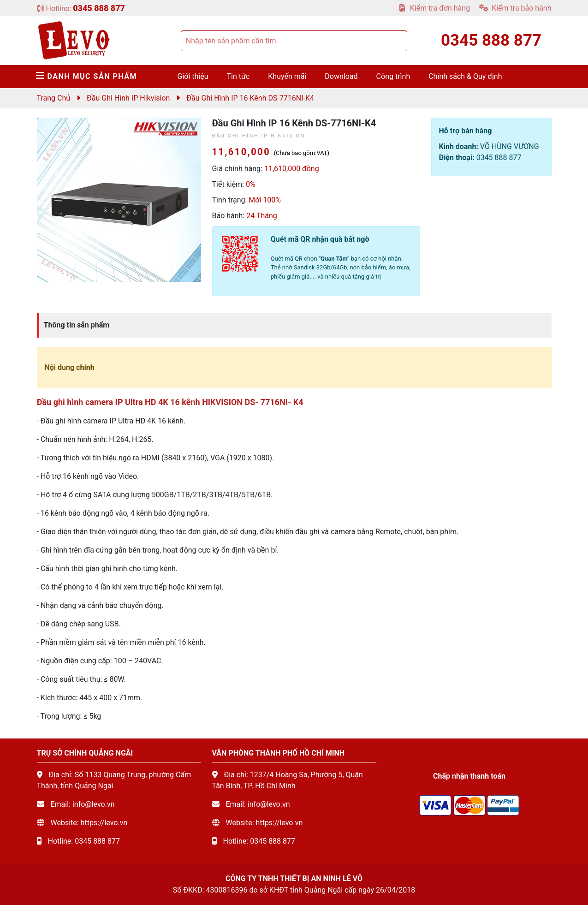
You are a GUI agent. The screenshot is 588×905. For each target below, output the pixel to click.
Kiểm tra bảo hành (515, 8)
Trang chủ (54, 98)
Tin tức (238, 76)
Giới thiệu (193, 76)
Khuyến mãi (287, 76)
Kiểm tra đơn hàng (435, 8)
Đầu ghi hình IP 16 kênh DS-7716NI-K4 (250, 98)
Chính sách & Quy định (465, 76)
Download (341, 76)
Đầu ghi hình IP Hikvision (128, 98)
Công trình (393, 76)
